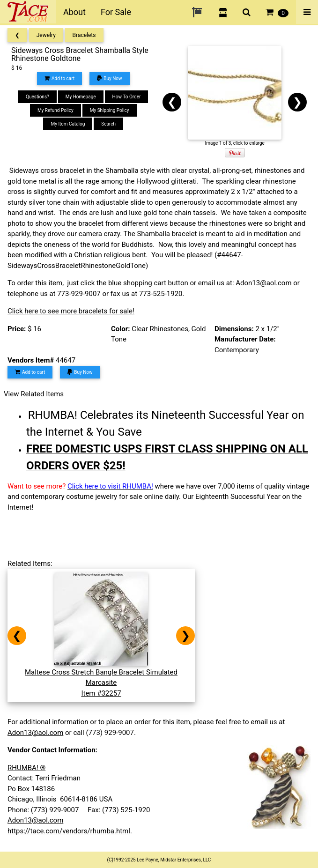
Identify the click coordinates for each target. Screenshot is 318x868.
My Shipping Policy (110, 110)
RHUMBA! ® (26, 768)
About (74, 12)
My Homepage (81, 97)
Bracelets (84, 35)
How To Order (127, 97)
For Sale (116, 12)
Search (108, 124)
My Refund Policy (55, 110)
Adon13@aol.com (263, 283)
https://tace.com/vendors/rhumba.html (69, 831)
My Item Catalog (68, 124)
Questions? (37, 97)
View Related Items (34, 394)
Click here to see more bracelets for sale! (71, 311)
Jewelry (46, 35)
